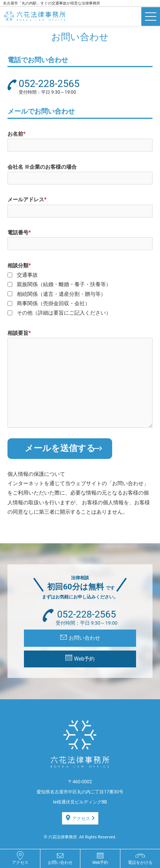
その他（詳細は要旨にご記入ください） (64, 313)
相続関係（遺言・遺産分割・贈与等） (61, 294)
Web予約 (80, 658)
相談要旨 (19, 333)
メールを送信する (64, 448)
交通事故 (27, 275)
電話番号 (19, 232)
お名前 (16, 134)
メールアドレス (27, 199)
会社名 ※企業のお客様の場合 (42, 167)
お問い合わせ (80, 638)
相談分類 (19, 265)
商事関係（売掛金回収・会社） (53, 303)
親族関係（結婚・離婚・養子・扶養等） (64, 284)
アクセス (80, 818)
